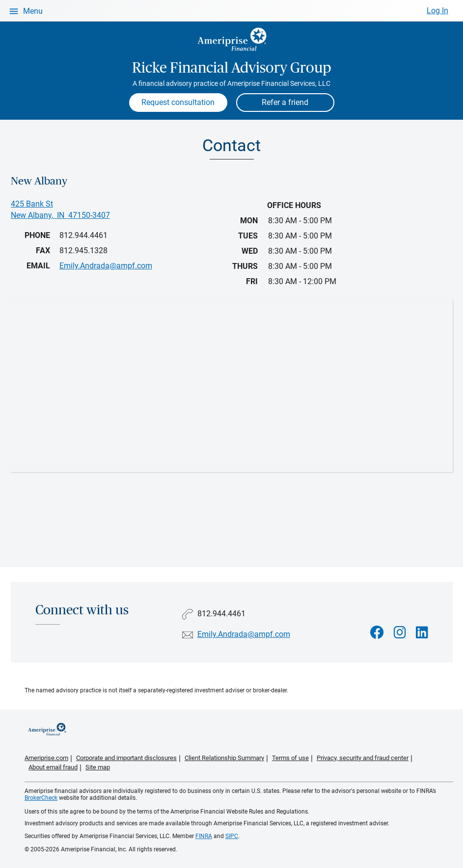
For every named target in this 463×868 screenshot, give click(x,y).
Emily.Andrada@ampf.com (244, 634)
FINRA (204, 836)
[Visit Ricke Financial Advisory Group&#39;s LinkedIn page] (422, 633)
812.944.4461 (83, 235)
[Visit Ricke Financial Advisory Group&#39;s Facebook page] (377, 633)
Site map (98, 767)
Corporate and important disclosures (126, 758)
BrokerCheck (41, 798)
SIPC (232, 836)
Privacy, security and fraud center (363, 758)
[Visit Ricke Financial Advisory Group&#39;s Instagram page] (400, 633)
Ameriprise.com (46, 758)
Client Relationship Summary (224, 758)
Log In (437, 11)
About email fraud (53, 767)
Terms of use (290, 758)
